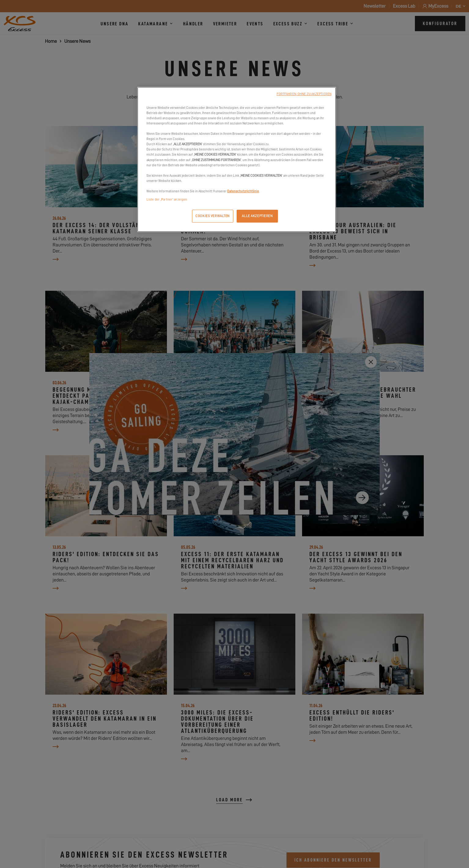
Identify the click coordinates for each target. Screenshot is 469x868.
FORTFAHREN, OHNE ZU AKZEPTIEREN (304, 94)
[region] (237, 159)
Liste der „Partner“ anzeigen (167, 199)
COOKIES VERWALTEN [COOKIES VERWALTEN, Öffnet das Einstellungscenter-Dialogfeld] (212, 216)
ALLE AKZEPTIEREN (257, 216)
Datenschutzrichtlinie (243, 191)
